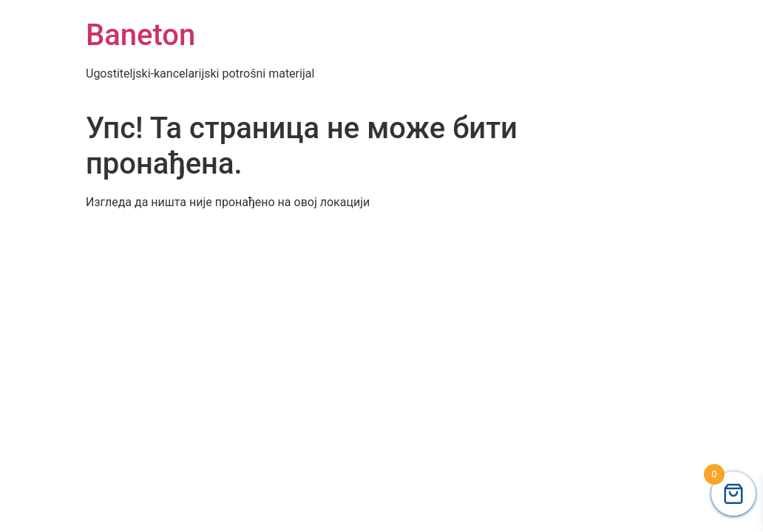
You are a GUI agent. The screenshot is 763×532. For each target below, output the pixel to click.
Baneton (140, 35)
